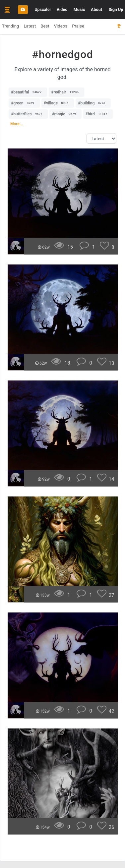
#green (24, 103)
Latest (30, 26)
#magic (65, 114)
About (96, 9)
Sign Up (116, 9)
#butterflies (28, 114)
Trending (10, 26)
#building (93, 103)
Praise (78, 26)
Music (79, 9)
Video (62, 9)
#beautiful (28, 92)
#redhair (66, 92)
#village (58, 103)
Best (45, 26)
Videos (61, 26)
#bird (98, 114)
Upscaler (43, 9)
